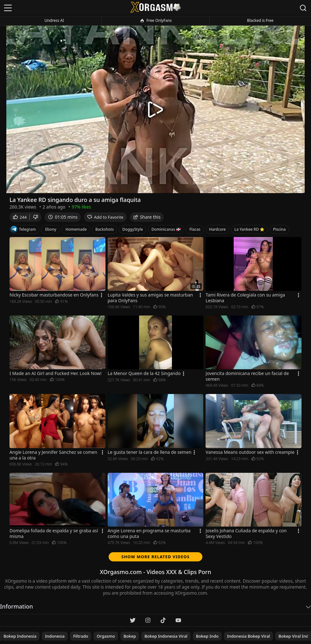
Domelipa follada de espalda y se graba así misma (54, 534)
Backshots (105, 229)
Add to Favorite (105, 217)
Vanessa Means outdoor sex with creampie (250, 452)
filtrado (81, 636)
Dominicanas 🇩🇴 (166, 229)
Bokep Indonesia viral (166, 636)
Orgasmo (106, 636)
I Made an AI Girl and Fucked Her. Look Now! (56, 373)
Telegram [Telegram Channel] (23, 229)
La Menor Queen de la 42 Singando (144, 373)
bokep (130, 636)
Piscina (279, 229)
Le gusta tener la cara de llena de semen (150, 452)
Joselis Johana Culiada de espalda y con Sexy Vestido (246, 534)
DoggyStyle (133, 229)
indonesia (55, 636)
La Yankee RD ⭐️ (249, 229)
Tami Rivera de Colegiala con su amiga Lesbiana (245, 298)
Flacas (195, 229)
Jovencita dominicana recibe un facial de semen (247, 376)
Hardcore (217, 229)
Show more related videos (155, 557)
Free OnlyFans (156, 21)
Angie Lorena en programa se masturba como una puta (149, 534)
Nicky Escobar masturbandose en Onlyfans (54, 295)
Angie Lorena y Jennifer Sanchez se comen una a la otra (53, 455)
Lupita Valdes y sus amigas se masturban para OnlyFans (150, 298)
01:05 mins (63, 217)
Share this (147, 217)
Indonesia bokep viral (248, 636)
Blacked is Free (260, 20)
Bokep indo (207, 636)
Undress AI (54, 20)
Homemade (76, 229)
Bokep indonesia (20, 636)
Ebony (51, 229)
